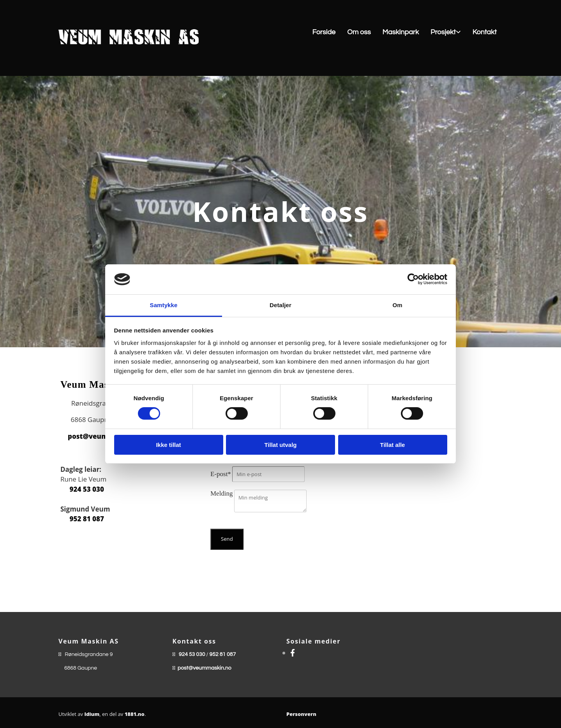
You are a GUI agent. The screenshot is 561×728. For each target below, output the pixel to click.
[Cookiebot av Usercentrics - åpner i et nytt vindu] (413, 279)
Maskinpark (401, 32)
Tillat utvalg (280, 445)
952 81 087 (87, 519)
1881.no (135, 714)
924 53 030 (87, 489)
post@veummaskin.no (205, 668)
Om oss (359, 32)
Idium (92, 714)
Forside (324, 32)
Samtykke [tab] (164, 305)
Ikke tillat (168, 445)
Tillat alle (393, 445)
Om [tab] (397, 305)
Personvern (301, 714)
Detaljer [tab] (280, 305)
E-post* (221, 474)
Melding (222, 493)
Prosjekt (443, 32)
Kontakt (485, 32)
